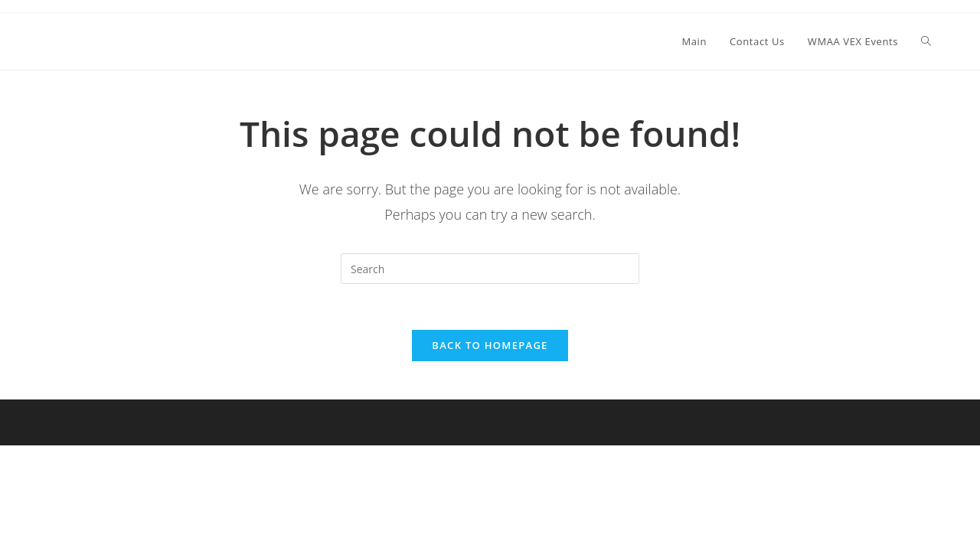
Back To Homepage (490, 345)
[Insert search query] (490, 269)
